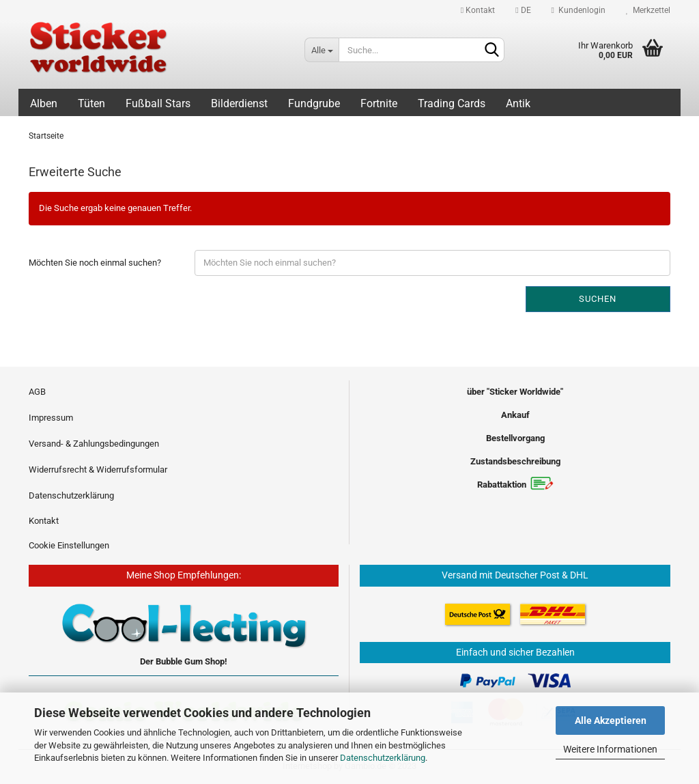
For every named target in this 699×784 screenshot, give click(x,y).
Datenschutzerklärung (383, 758)
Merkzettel (648, 10)
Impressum (51, 418)
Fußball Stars (158, 103)
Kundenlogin (579, 10)
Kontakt (478, 10)
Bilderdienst (239, 103)
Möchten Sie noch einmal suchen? (95, 263)
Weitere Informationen (610, 749)
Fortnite (379, 103)
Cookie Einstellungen (69, 545)
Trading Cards (452, 103)
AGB (37, 392)
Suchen (598, 299)
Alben (44, 103)
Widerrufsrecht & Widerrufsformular (98, 470)
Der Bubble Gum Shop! (184, 661)
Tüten (91, 103)
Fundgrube (314, 103)
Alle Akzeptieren (611, 720)
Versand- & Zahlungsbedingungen (94, 444)
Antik (518, 103)
